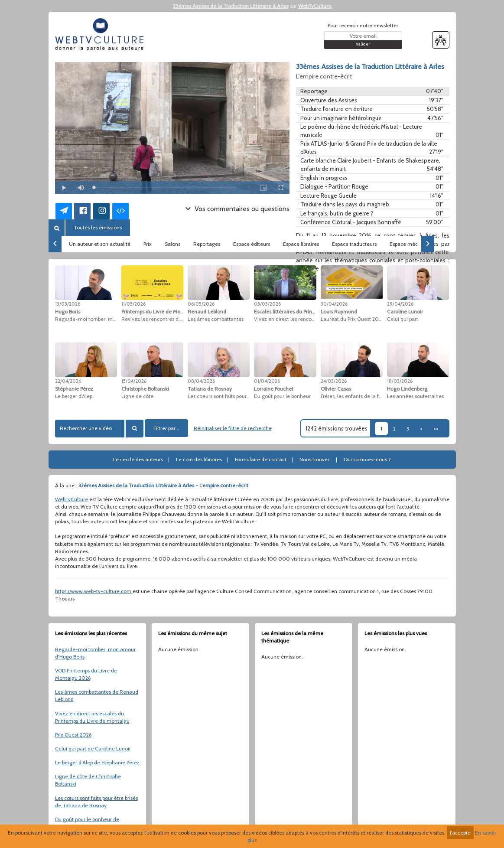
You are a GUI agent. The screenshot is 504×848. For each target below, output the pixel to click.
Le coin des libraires (199, 459)
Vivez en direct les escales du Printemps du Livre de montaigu (92, 717)
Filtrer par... (166, 428)
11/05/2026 (133, 304)
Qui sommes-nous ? (367, 459)
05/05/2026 (267, 304)
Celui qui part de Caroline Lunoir (93, 749)
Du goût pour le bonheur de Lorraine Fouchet (87, 823)
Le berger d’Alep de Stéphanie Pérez (97, 762)
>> (436, 429)
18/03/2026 (400, 381)
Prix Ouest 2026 (73, 735)
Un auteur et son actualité (100, 244)
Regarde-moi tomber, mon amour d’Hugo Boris (95, 653)
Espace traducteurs (354, 244)
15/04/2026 (134, 381)
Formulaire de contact (261, 459)
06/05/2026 (201, 304)
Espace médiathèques (416, 244)
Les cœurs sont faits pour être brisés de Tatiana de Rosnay (96, 802)
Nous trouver (314, 459)
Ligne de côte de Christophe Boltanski (88, 780)
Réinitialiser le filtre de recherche (233, 428)
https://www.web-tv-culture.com (94, 591)
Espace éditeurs (252, 244)
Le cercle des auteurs (138, 459)
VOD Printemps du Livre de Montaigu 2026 (86, 674)
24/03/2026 (334, 381)
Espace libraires (301, 244)
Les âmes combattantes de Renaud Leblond (97, 695)
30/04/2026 (334, 304)
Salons (172, 244)
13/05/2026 (68, 304)
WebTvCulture (315, 6)
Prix (148, 244)
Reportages (207, 244)
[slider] (165, 188)
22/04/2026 (68, 381)
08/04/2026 (201, 381)
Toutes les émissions (98, 227)
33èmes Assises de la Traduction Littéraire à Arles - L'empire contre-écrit (163, 485)
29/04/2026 (400, 304)
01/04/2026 (267, 381)
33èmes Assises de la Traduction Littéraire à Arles (231, 6)
